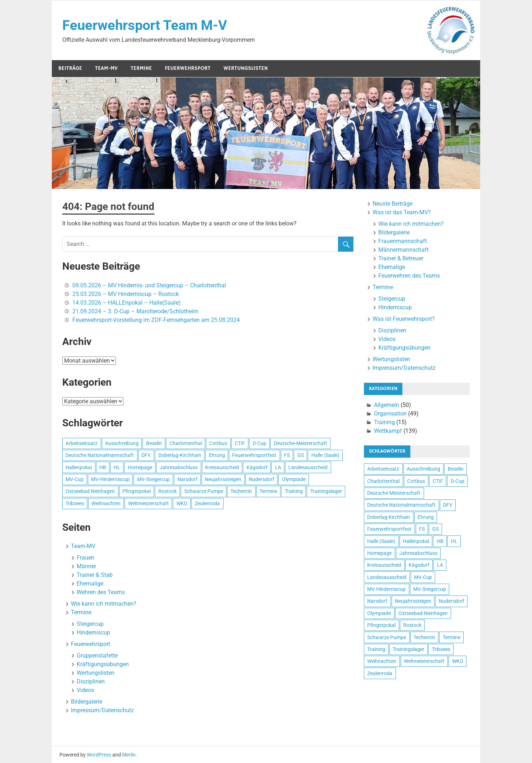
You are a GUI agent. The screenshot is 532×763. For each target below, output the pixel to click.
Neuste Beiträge (393, 204)
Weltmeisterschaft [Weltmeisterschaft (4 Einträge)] (148, 503)
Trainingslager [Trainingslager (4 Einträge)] (326, 491)
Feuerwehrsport (188, 68)
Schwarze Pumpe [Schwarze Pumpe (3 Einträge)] (204, 491)
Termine (141, 68)
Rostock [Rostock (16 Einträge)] (168, 491)
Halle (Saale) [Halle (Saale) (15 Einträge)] (325, 455)
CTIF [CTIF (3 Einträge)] (240, 443)
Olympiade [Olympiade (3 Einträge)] (294, 479)
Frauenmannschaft (403, 241)
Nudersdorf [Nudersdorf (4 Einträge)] (262, 479)
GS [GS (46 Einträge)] (301, 455)
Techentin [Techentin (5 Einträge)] (241, 491)
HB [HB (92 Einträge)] (103, 467)
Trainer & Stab (95, 575)
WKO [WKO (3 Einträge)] (182, 503)
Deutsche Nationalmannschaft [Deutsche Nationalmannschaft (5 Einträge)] (100, 455)
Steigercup (90, 624)
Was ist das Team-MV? (402, 212)
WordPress (99, 755)
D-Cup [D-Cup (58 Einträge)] (260, 443)
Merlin (129, 755)
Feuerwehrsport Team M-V (145, 25)
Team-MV (106, 68)
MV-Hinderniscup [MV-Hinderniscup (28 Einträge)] (110, 479)
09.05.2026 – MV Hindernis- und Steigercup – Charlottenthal (149, 285)
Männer (86, 566)
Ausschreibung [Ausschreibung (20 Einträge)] (122, 443)
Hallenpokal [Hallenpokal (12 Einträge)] (79, 467)
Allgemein (387, 405)
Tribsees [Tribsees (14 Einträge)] (75, 503)
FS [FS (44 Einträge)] (287, 455)
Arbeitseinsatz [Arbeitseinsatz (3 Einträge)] (82, 443)
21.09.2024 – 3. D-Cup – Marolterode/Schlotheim (135, 311)
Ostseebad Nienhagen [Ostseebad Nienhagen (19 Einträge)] (90, 491)
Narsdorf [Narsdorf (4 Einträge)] (188, 479)
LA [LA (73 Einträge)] (278, 467)
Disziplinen (91, 681)
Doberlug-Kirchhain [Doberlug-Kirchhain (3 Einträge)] (180, 455)
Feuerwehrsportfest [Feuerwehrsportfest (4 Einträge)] (254, 455)
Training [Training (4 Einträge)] (294, 491)
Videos (85, 690)
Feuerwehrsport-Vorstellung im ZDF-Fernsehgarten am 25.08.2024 (156, 320)
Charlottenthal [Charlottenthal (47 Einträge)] (186, 443)
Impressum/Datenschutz (102, 710)
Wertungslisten (246, 68)
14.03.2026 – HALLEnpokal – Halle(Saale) (127, 303)
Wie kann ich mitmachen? (104, 604)
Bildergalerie (87, 702)
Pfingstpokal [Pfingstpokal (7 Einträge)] (137, 491)
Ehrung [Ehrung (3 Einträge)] (217, 455)
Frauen (85, 558)
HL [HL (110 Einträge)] (117, 467)
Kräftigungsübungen (103, 664)
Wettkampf (388, 431)
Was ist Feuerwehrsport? (404, 319)
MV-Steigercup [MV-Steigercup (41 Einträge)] (154, 479)
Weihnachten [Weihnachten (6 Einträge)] (106, 503)
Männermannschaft (403, 250)
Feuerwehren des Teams (409, 276)
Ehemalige (90, 584)
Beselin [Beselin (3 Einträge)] (154, 443)
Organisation (390, 414)
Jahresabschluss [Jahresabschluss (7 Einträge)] (179, 467)
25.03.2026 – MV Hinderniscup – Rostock (126, 294)
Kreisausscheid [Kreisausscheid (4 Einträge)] (222, 467)
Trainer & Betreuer (401, 258)
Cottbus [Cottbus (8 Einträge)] (218, 443)
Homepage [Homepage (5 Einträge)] (140, 467)
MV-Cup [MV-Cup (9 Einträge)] (75, 479)
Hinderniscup (93, 632)
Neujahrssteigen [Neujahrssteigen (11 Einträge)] (223, 479)
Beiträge (70, 68)
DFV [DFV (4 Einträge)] (146, 455)
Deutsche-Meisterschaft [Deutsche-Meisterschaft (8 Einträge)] (301, 443)
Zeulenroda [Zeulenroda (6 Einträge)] (207, 503)
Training (384, 422)
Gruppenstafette (97, 656)
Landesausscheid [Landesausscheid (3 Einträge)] (308, 467)
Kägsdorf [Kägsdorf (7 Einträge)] (257, 467)
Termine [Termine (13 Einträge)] (268, 491)
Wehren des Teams (101, 592)
